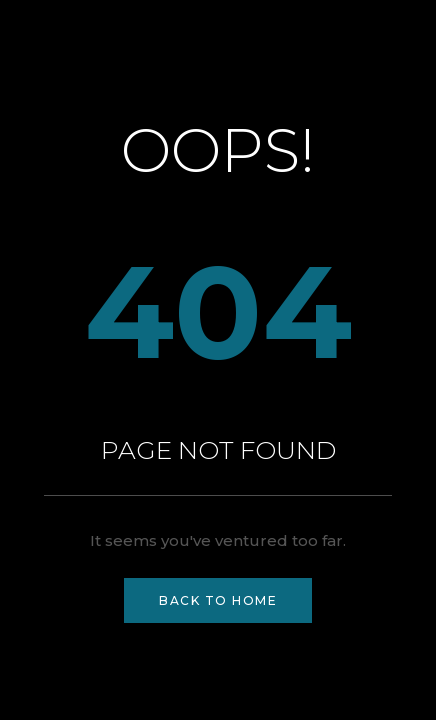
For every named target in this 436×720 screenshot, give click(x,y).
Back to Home (218, 600)
